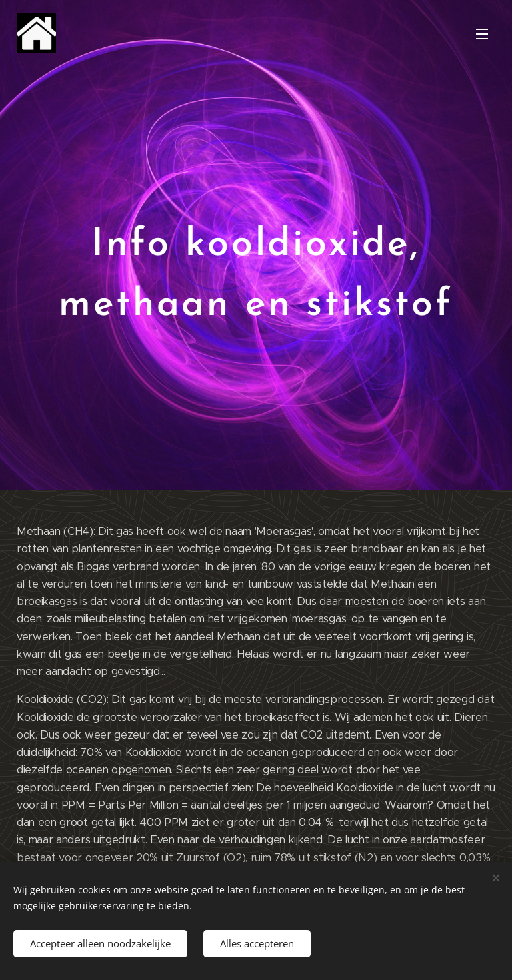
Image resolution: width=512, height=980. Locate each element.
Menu (482, 34)
